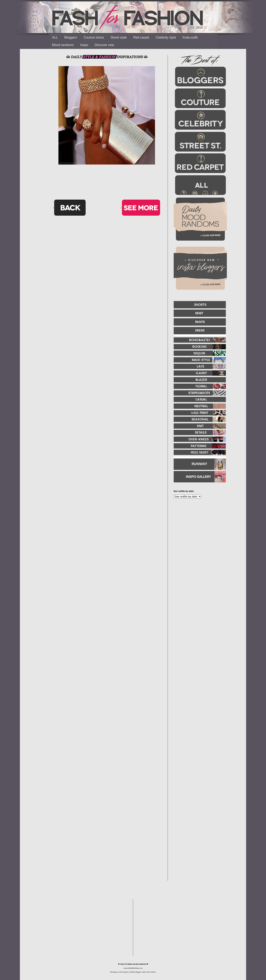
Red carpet (141, 37)
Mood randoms (63, 45)
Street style (119, 37)
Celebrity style (166, 37)
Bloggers (71, 37)
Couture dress (94, 37)
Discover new (104, 45)
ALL (55, 37)
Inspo (84, 45)
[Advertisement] (198, 545)
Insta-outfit (190, 37)
